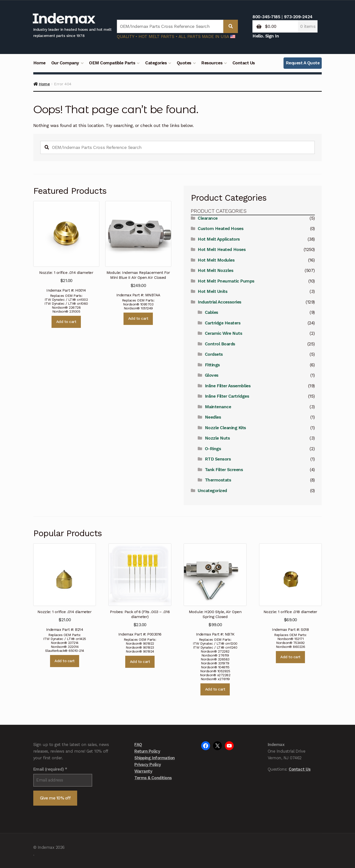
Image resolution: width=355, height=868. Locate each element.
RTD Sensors (218, 459)
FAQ (138, 744)
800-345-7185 (266, 17)
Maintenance (218, 407)
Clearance (208, 218)
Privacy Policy (148, 764)
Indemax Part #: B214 (65, 588)
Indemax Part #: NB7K (215, 590)
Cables (212, 312)
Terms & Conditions (153, 778)
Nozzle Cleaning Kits (225, 428)
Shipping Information (154, 758)
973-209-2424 (298, 17)
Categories (156, 63)
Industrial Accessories (219, 302)
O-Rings (213, 449)
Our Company (65, 63)
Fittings (212, 365)
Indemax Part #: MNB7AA (138, 249)
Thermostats (218, 480)
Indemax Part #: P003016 (140, 590)
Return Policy (147, 751)
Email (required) (50, 769)
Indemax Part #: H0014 (66, 247)
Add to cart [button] (66, 322)
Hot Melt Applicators (219, 239)
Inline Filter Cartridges (227, 396)
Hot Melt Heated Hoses (222, 249)
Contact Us (244, 63)
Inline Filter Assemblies (228, 386)
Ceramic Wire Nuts (224, 333)
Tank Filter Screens (224, 470)
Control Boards (220, 344)
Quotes (184, 63)
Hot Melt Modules (216, 260)
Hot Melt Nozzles (215, 270)
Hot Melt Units (213, 291)
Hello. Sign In (266, 36)
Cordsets (214, 354)
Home (39, 63)
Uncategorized (212, 491)
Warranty (143, 771)
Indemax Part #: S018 (290, 588)
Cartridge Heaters (223, 323)
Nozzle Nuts (217, 438)
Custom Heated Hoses (221, 229)
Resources (212, 63)
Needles (213, 417)
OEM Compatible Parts (112, 63)
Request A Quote (303, 63)
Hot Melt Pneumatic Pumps (226, 281)
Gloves (212, 375)
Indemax (64, 18)
